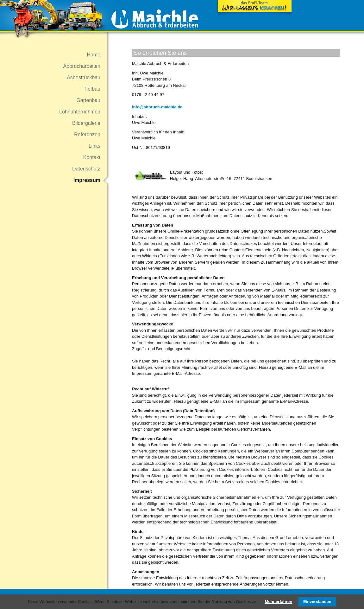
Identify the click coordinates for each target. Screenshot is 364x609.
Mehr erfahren (278, 602)
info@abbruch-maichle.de (157, 107)
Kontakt (92, 157)
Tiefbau (92, 89)
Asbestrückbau (84, 77)
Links (94, 146)
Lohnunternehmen (80, 112)
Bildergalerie (86, 123)
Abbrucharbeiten (82, 66)
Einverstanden (317, 602)
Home (94, 55)
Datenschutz (86, 169)
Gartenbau (88, 100)
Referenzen (87, 135)
